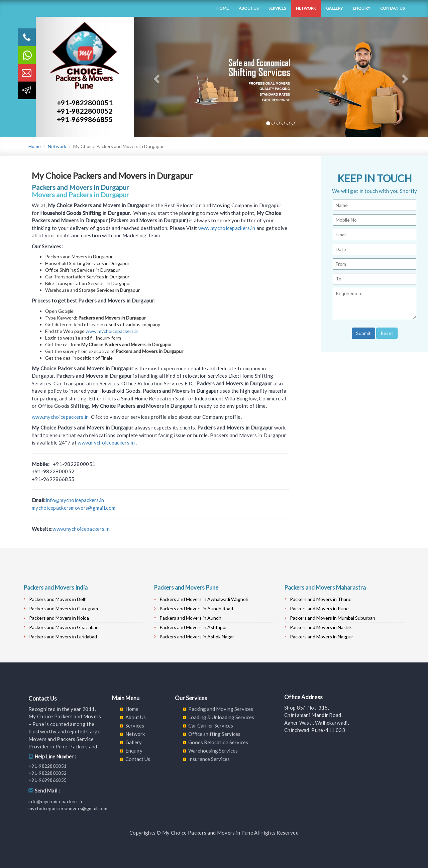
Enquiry (361, 8)
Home (223, 8)
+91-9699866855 (85, 119)
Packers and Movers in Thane (321, 599)
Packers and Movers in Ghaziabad (64, 627)
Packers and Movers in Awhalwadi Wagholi (204, 599)
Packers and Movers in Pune (319, 608)
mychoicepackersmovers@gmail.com (74, 508)
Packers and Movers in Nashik (321, 627)
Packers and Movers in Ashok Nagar (197, 637)
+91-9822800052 (85, 111)
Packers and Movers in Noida (59, 618)
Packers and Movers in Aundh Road (196, 608)
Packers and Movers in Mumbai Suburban (333, 618)
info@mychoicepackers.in (75, 500)
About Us (249, 8)
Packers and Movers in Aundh (190, 618)
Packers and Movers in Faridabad (63, 637)
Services (277, 8)
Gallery (334, 8)
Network (306, 8)
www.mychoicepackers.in (227, 228)
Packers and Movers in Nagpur (322, 637)
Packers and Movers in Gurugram (64, 608)
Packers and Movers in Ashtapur (193, 627)
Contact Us (392, 8)
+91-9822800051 (85, 103)
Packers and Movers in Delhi (58, 599)
